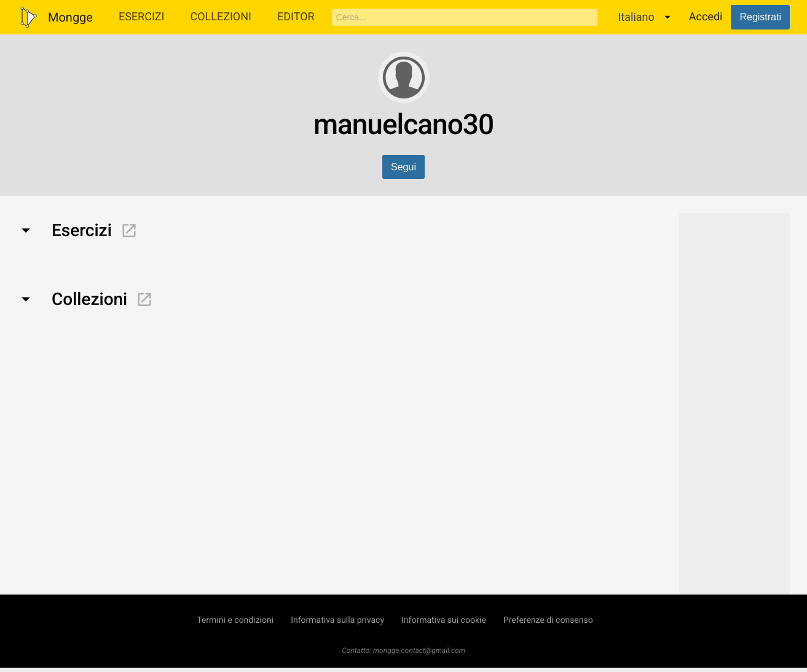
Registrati (760, 17)
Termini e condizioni (235, 620)
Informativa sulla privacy (337, 620)
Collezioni (221, 17)
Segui (403, 167)
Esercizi (142, 17)
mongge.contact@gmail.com (419, 650)
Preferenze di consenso (548, 620)
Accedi (706, 17)
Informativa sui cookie (444, 620)
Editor (296, 17)
